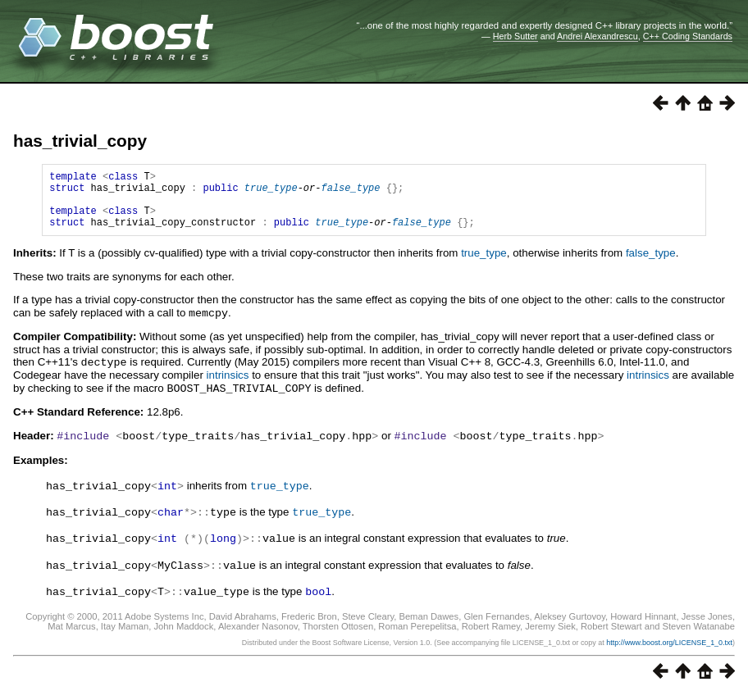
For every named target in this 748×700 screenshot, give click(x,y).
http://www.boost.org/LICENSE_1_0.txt (669, 648)
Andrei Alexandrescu (597, 36)
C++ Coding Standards (688, 36)
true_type (271, 192)
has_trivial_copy (80, 141)
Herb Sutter (515, 36)
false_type (350, 192)
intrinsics (228, 386)
